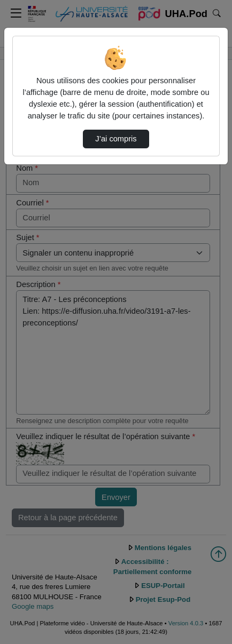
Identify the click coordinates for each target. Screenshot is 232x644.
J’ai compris (116, 139)
